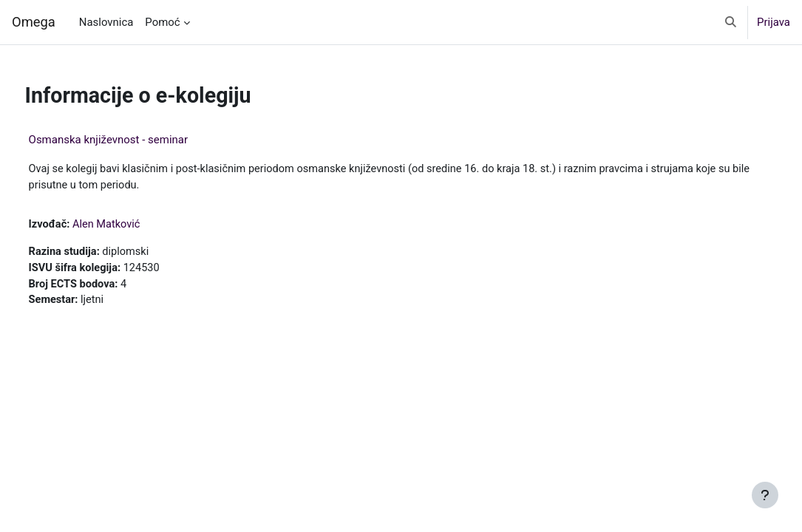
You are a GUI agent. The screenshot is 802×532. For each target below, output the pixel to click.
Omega (34, 22)
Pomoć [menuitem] (162, 22)
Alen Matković (136, 225)
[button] (731, 22)
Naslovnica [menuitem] (106, 22)
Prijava (774, 22)
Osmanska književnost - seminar (136, 140)
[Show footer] (765, 495)
